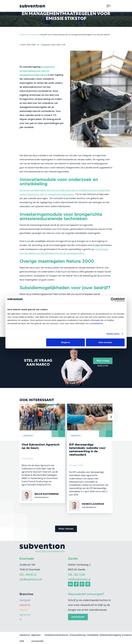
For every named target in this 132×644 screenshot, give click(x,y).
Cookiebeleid (92, 635)
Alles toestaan (105, 342)
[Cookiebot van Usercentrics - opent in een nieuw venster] (113, 300)
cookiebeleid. (96, 323)
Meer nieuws (66, 529)
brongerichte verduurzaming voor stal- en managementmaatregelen (37, 71)
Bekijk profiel (103, 366)
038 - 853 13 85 (77, 574)
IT (21, 619)
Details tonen (113, 334)
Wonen (24, 610)
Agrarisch (25, 615)
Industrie (25, 605)
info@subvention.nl (31, 579)
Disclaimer (127, 635)
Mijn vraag (103, 361)
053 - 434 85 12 (28, 574)
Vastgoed (25, 600)
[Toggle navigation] (109, 6)
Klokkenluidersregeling (110, 635)
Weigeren (66, 342)
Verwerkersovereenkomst (57, 635)
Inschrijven (78, 617)
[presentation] (111, 417)
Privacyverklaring (78, 635)
